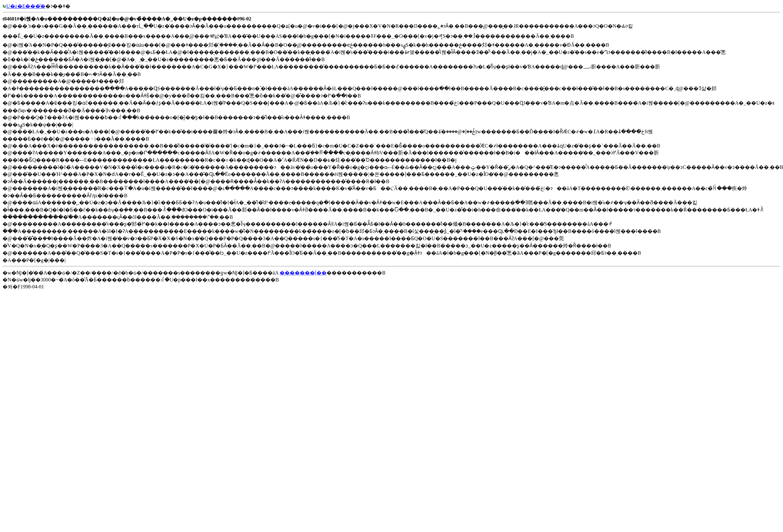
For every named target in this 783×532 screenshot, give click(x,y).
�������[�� (303, 273)
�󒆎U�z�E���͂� (24, 6)
